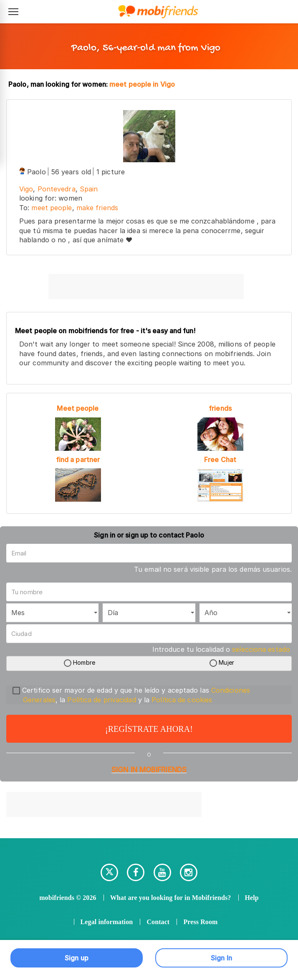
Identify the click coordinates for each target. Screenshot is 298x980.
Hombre (84, 663)
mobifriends (57, 898)
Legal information (107, 922)
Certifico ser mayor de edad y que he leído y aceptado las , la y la (131, 695)
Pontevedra (57, 189)
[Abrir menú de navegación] (13, 12)
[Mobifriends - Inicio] (158, 12)
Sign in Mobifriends (149, 770)
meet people (52, 208)
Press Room (200, 922)
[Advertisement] (146, 286)
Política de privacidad (101, 700)
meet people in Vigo (142, 84)
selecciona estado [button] (261, 649)
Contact (158, 922)
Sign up (77, 958)
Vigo (26, 189)
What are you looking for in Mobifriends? (171, 898)
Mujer (226, 663)
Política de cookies (182, 700)
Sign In (221, 958)
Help (252, 898)
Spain (89, 189)
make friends (97, 208)
